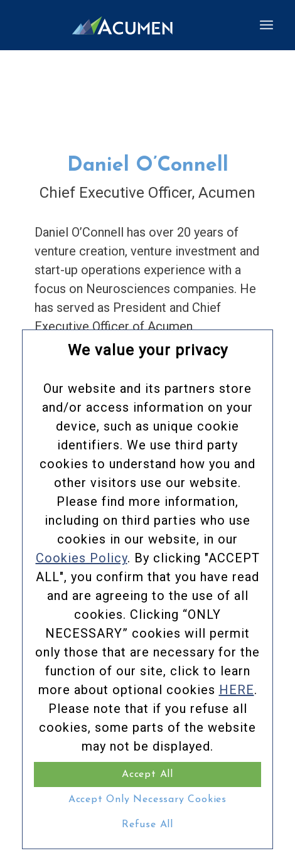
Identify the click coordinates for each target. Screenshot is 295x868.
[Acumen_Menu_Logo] (122, 25)
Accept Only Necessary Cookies (147, 800)
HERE (237, 690)
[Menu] (266, 25)
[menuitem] (266, 25)
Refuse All (147, 825)
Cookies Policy (82, 558)
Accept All (147, 774)
